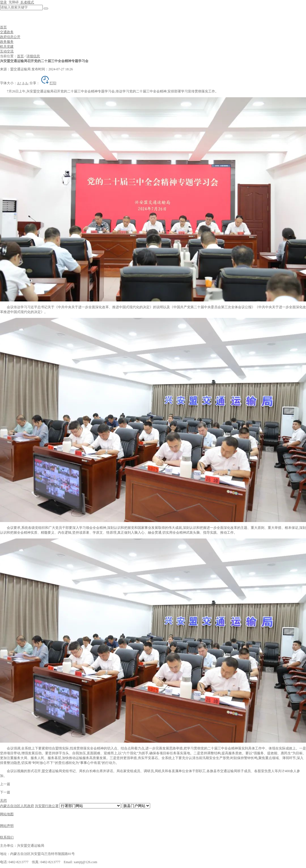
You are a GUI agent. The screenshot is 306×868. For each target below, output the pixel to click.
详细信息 (33, 56)
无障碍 (13, 2)
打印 (48, 83)
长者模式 (27, 2)
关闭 (3, 801)
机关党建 (7, 47)
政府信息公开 (10, 37)
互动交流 (7, 51)
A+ (19, 83)
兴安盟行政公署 (47, 806)
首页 (3, 27)
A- (27, 83)
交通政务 (7, 32)
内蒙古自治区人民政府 (17, 806)
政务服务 (7, 42)
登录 (3, 2)
